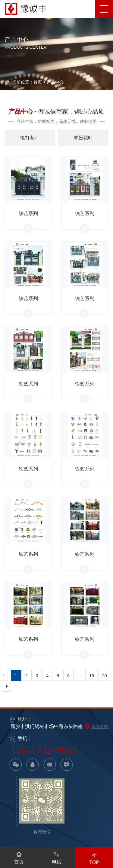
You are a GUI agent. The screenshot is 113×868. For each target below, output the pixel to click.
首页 (38, 82)
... (80, 676)
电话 (57, 857)
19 (92, 676)
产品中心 (55, 82)
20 (105, 676)
